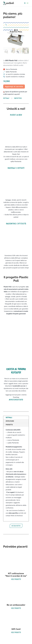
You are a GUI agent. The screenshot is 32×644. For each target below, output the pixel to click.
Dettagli (6, 98)
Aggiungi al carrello (14, 87)
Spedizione (10, 421)
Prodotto (9, 425)
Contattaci (18, 98)
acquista (16, 526)
